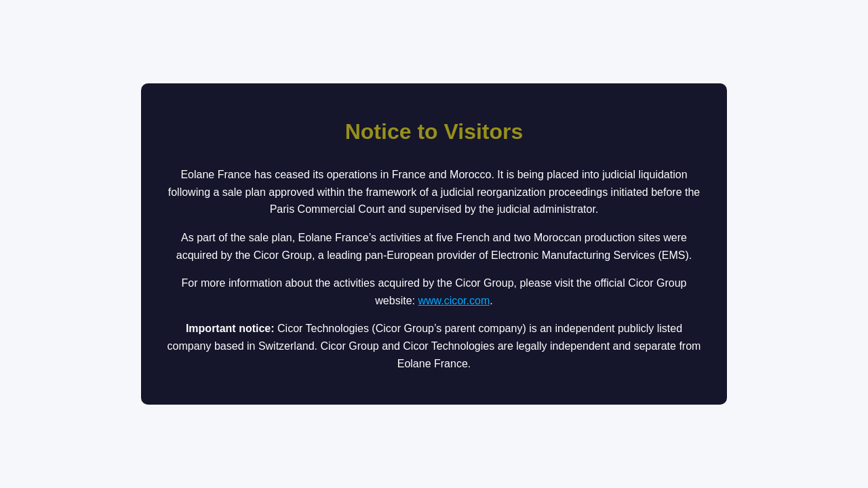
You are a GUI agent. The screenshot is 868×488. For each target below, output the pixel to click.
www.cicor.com (454, 301)
